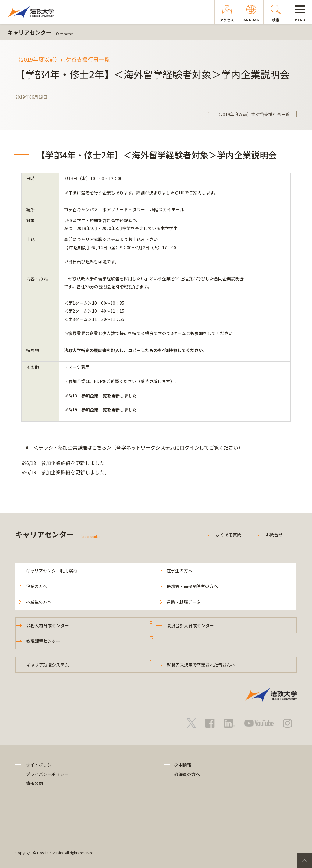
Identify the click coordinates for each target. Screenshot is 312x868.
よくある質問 (229, 535)
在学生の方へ (179, 571)
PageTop (304, 860)
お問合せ (274, 535)
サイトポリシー (41, 765)
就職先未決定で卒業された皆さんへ (201, 665)
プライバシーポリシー (47, 774)
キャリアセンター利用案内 (51, 571)
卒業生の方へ (39, 602)
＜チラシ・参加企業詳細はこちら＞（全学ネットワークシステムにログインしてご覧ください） (138, 447)
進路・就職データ (184, 602)
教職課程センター (43, 641)
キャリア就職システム (48, 665)
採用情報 (183, 765)
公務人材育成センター (48, 625)
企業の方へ (37, 586)
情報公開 (34, 783)
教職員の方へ (187, 774)
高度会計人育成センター (190, 625)
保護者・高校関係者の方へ (192, 586)
